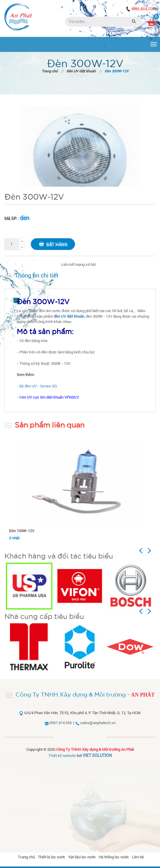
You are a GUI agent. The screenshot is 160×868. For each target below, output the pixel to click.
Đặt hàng (53, 244)
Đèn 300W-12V (117, 71)
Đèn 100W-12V (22, 531)
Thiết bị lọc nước (52, 857)
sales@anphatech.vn (98, 723)
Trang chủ (50, 71)
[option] (30, 586)
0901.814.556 (143, 9)
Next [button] (152, 550)
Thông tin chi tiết (36, 275)
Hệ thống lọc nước (114, 857)
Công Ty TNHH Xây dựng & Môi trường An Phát (95, 749)
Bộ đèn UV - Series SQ (38, 386)
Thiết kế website (62, 756)
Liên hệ (138, 857)
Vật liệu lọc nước (82, 857)
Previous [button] (147, 550)
